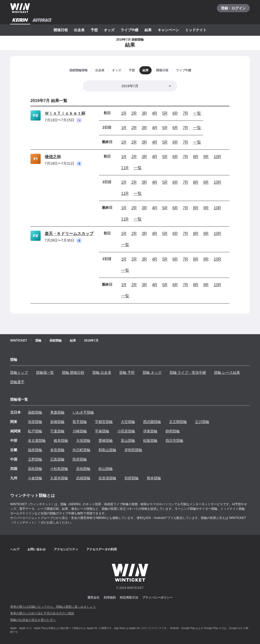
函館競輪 (35, 412)
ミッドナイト (196, 30)
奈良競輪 (57, 450)
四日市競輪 (174, 440)
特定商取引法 (129, 598)
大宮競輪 (128, 422)
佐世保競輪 (107, 478)
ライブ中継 (129, 30)
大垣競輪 (83, 440)
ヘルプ (15, 549)
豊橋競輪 (106, 440)
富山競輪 (128, 440)
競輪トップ (19, 372)
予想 (94, 30)
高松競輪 (35, 469)
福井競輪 (35, 450)
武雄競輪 (83, 478)
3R (144, 113)
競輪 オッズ (152, 372)
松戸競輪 (35, 431)
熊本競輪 (154, 478)
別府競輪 (132, 478)
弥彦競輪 (35, 422)
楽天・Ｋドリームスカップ (69, 234)
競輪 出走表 (102, 372)
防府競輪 (80, 459)
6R (175, 113)
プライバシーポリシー (157, 598)
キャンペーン (168, 30)
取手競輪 (80, 422)
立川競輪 (202, 422)
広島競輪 (57, 459)
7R (185, 113)
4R (154, 113)
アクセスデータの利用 (102, 549)
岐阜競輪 (61, 440)
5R (165, 113)
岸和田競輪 (133, 450)
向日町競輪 (82, 450)
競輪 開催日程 (73, 372)
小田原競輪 (126, 431)
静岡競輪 (173, 431)
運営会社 (93, 598)
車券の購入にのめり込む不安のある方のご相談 (42, 613)
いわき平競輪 (83, 412)
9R (206, 157)
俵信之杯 (53, 157)
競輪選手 (17, 382)
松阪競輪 (150, 440)
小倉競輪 (35, 478)
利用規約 (110, 598)
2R (134, 113)
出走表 (79, 30)
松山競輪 (106, 469)
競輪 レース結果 (227, 372)
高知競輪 (83, 469)
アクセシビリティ (66, 549)
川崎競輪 (80, 431)
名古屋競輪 (37, 440)
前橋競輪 (57, 422)
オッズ (109, 30)
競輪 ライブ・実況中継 (188, 372)
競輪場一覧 (45, 372)
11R (125, 168)
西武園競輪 (152, 422)
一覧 (197, 113)
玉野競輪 (35, 459)
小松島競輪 (59, 469)
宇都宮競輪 (104, 422)
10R (217, 157)
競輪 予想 (127, 372)
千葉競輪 (57, 431)
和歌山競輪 (107, 450)
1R (124, 113)
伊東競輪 (150, 431)
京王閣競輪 (178, 422)
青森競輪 (57, 412)
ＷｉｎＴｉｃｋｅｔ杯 (65, 113)
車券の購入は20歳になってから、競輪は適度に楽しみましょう (53, 607)
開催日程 (61, 30)
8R (196, 157)
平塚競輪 (102, 431)
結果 (148, 30)
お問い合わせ (37, 549)
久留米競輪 (59, 478)
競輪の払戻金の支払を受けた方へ (33, 620)
